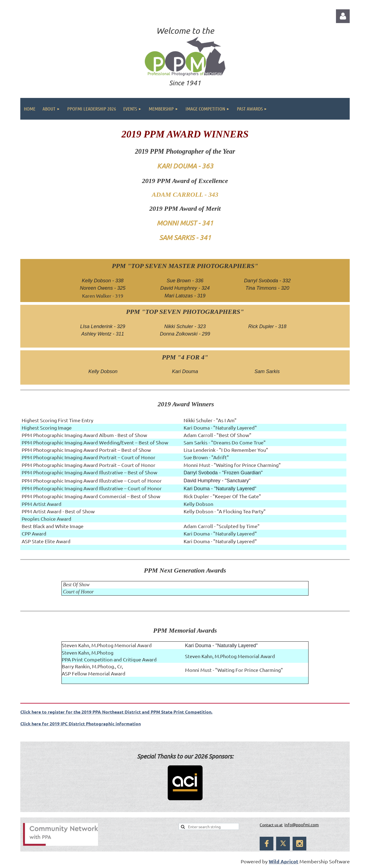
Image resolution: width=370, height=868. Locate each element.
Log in (343, 16)
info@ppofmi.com (302, 825)
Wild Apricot (284, 861)
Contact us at (271, 825)
